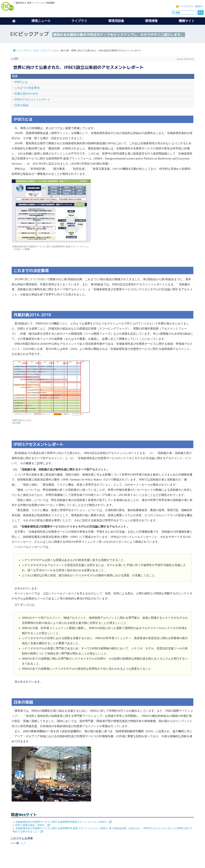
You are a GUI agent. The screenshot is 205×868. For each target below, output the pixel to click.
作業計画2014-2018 (26, 94)
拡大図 (17, 423)
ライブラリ (79, 21)
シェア (21, 843)
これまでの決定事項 (27, 88)
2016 (56, 51)
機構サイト (187, 21)
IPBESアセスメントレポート (32, 99)
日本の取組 (21, 105)
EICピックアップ (42, 51)
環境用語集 (116, 21)
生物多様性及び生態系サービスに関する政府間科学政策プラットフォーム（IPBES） (62, 822)
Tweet (13, 843)
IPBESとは (21, 82)
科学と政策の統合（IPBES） (31, 825)
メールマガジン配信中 (191, 6)
